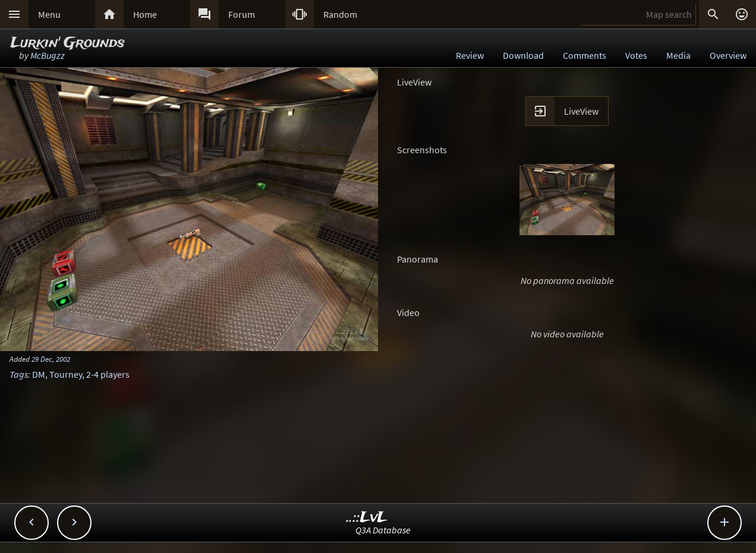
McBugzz (48, 55)
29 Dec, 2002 (51, 359)
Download (523, 55)
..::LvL (367, 518)
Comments (585, 55)
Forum (242, 14)
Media (678, 55)
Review (470, 55)
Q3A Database (383, 530)
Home (145, 14)
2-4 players (108, 374)
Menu (49, 14)
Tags (19, 374)
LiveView (581, 111)
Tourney (66, 374)
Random (340, 14)
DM (39, 374)
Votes (636, 55)
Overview (728, 55)
